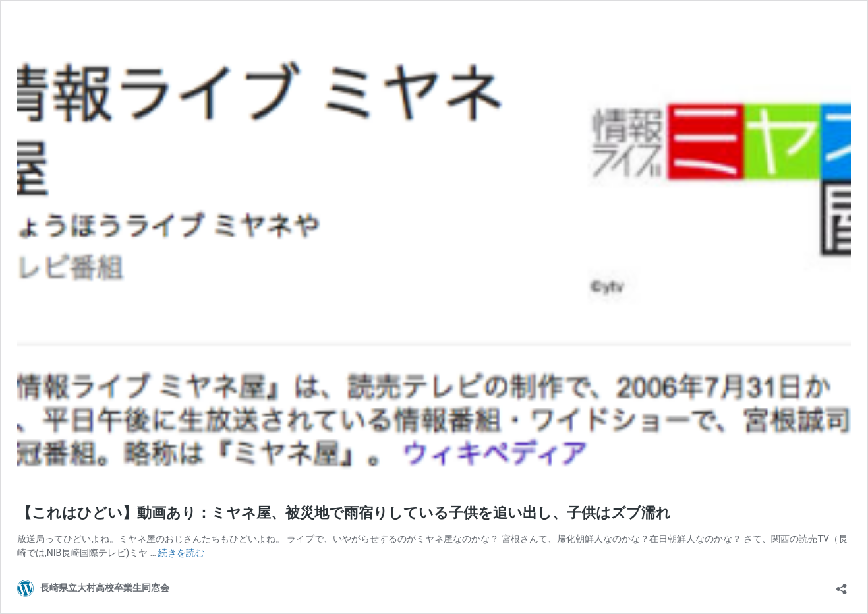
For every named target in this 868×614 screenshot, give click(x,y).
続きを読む (181, 553)
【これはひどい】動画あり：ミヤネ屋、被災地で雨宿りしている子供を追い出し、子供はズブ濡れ (344, 513)
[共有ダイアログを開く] (842, 585)
